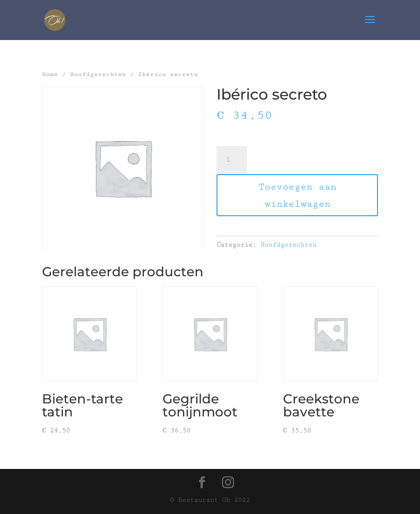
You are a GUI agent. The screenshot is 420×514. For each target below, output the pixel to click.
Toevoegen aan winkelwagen (297, 195)
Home (50, 74)
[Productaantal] (231, 160)
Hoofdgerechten (98, 74)
